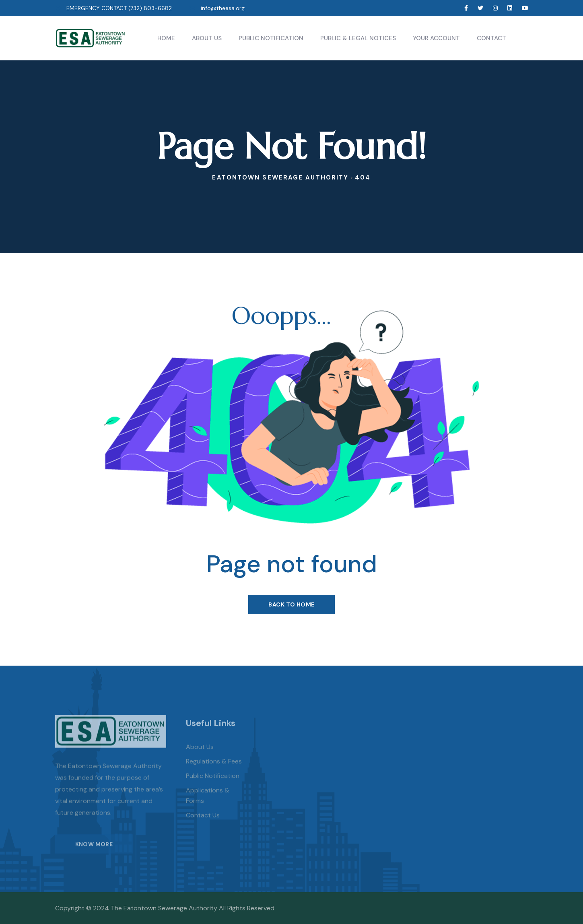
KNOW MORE (94, 853)
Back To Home (291, 604)
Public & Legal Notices (358, 38)
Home (166, 38)
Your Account (436, 38)
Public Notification (271, 38)
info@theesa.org (223, 8)
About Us (207, 38)
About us (200, 756)
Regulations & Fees (214, 770)
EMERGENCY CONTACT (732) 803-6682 (119, 8)
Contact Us (203, 824)
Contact (491, 38)
